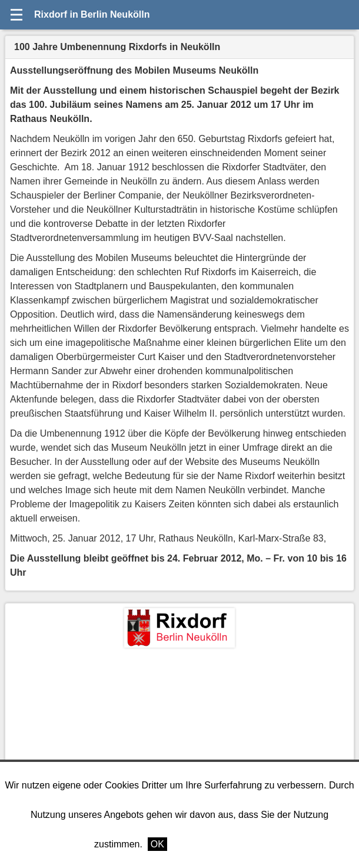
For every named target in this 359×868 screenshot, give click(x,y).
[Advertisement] (179, 736)
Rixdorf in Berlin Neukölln (92, 14)
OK (157, 844)
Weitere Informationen (219, 844)
